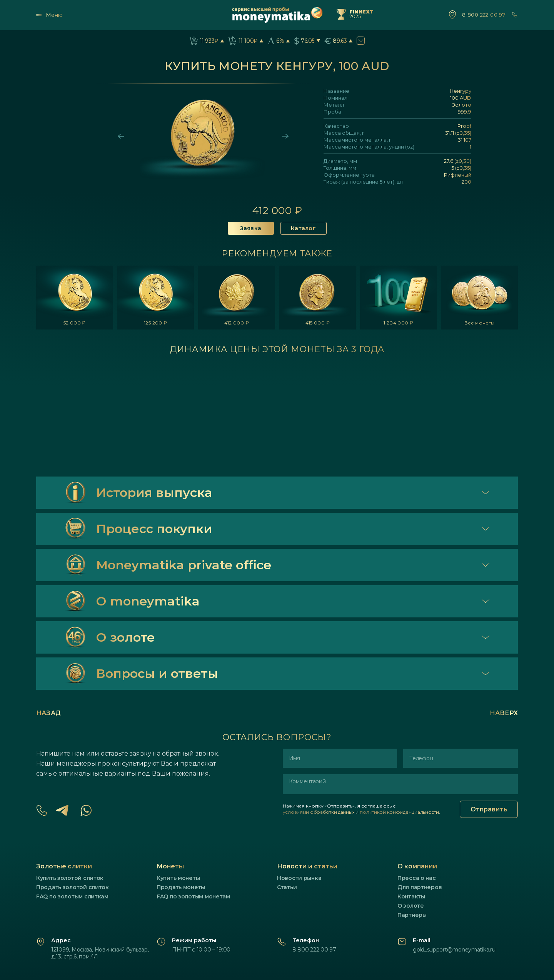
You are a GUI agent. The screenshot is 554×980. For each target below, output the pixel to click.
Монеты (170, 866)
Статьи (287, 887)
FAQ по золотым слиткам (72, 896)
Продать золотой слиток (73, 887)
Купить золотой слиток (70, 878)
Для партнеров (420, 887)
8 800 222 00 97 (484, 15)
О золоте (411, 906)
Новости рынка (299, 878)
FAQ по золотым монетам (193, 896)
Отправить (489, 809)
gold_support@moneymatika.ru (454, 950)
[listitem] (75, 298)
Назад (48, 713)
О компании (417, 866)
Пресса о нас (417, 878)
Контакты (411, 896)
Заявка (251, 228)
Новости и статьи (307, 866)
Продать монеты (181, 887)
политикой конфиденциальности (399, 812)
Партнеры (412, 915)
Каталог (303, 228)
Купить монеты (178, 878)
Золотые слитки (64, 866)
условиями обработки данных (319, 812)
